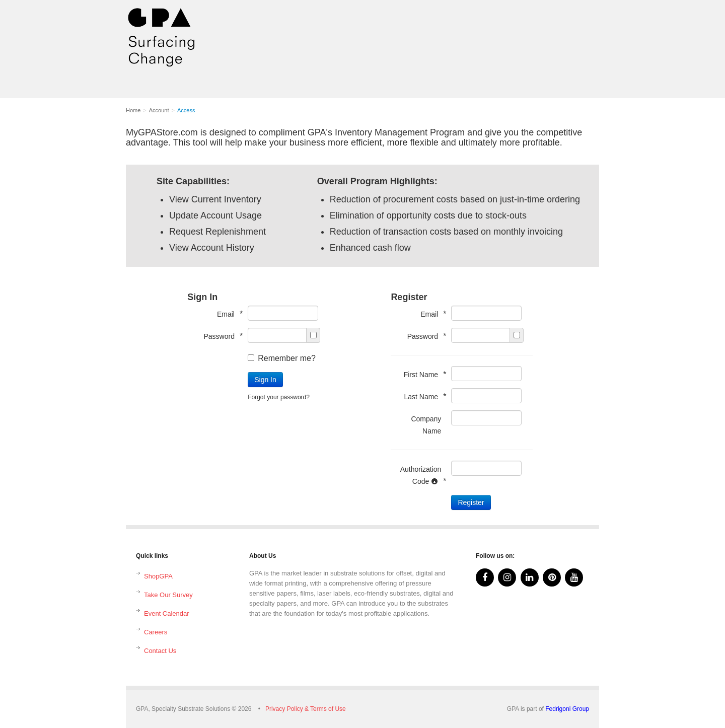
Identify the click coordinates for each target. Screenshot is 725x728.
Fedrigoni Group (567, 709)
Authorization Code (421, 475)
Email (227, 314)
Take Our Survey (168, 595)
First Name (423, 374)
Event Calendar (167, 613)
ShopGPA (158, 576)
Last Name (422, 396)
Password (221, 336)
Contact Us (160, 651)
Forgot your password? (279, 397)
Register (471, 502)
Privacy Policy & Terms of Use (306, 709)
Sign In (265, 380)
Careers (156, 632)
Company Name (426, 425)
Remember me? (282, 358)
